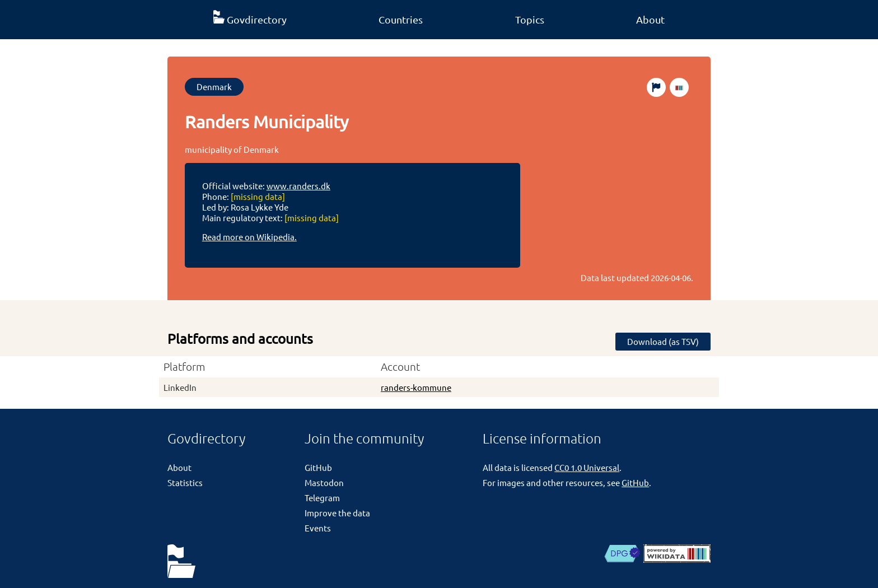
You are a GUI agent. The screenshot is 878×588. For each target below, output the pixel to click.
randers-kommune (416, 387)
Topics (530, 19)
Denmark (214, 87)
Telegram (322, 498)
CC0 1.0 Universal (587, 467)
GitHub (318, 467)
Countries (401, 19)
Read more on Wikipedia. (249, 237)
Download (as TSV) (663, 341)
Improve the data (337, 513)
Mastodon (324, 482)
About (650, 19)
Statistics (185, 482)
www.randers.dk (298, 186)
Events (318, 528)
